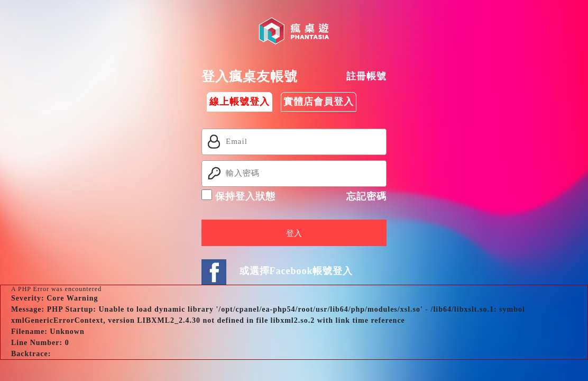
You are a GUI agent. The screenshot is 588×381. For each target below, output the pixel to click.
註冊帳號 (366, 76)
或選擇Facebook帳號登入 (296, 271)
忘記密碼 (366, 196)
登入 (294, 233)
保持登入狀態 (238, 196)
